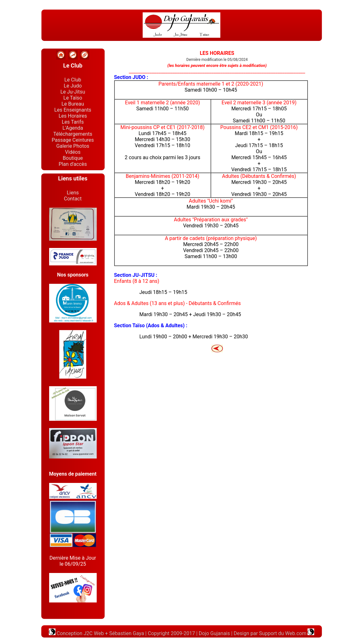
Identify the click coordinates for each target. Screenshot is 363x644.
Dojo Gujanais (214, 633)
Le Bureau (73, 104)
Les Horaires (73, 116)
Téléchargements (73, 134)
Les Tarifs (73, 122)
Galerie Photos (73, 146)
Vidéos (73, 152)
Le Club (73, 80)
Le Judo (73, 86)
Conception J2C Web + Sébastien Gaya (97, 633)
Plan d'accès (73, 164)
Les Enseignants (73, 110)
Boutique (73, 158)
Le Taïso (73, 98)
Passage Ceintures (73, 140)
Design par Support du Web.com (271, 633)
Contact (73, 199)
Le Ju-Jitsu (73, 92)
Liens (73, 193)
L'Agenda (73, 128)
